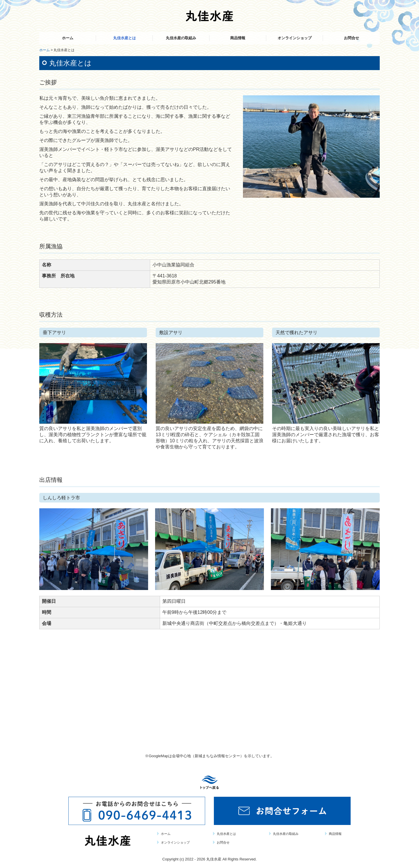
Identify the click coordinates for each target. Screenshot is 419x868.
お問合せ (351, 38)
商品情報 (238, 38)
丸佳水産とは (125, 38)
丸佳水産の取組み (181, 38)
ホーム (68, 38)
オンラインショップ (295, 38)
